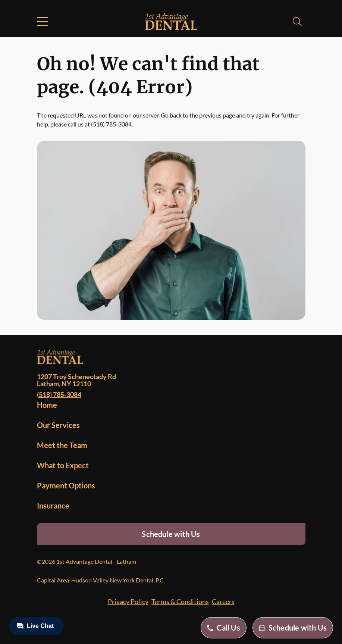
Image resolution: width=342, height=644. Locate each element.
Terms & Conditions (180, 601)
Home (47, 405)
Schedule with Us (171, 534)
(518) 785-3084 (111, 124)
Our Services (58, 425)
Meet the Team (62, 445)
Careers (223, 601)
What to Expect (63, 465)
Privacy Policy (128, 601)
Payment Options (66, 485)
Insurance (53, 506)
